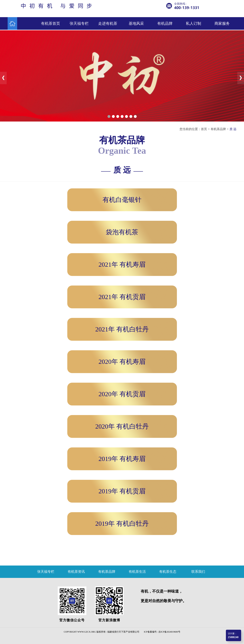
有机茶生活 (137, 572)
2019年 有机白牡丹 (122, 524)
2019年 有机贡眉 (122, 491)
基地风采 (136, 23)
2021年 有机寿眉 (122, 264)
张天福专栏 (79, 23)
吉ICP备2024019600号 (169, 632)
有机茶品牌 (218, 129)
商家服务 (222, 23)
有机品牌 (165, 23)
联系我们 (198, 572)
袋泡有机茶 (122, 232)
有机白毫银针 (122, 200)
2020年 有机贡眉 (122, 394)
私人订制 (193, 23)
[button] (109, 116)
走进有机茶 (108, 23)
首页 (204, 129)
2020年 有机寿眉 (122, 362)
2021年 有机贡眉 (122, 297)
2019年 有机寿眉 (122, 459)
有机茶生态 (168, 572)
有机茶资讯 (76, 572)
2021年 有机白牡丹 (122, 329)
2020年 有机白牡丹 (122, 426)
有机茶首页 (51, 23)
